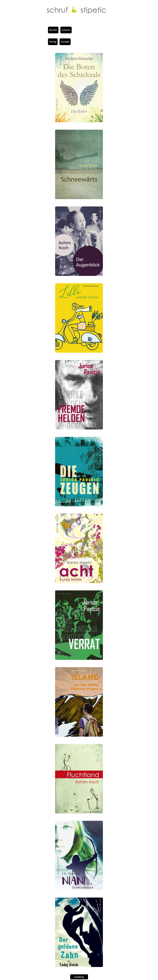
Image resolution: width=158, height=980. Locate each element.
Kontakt (65, 42)
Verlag (53, 42)
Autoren (66, 30)
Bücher (53, 30)
